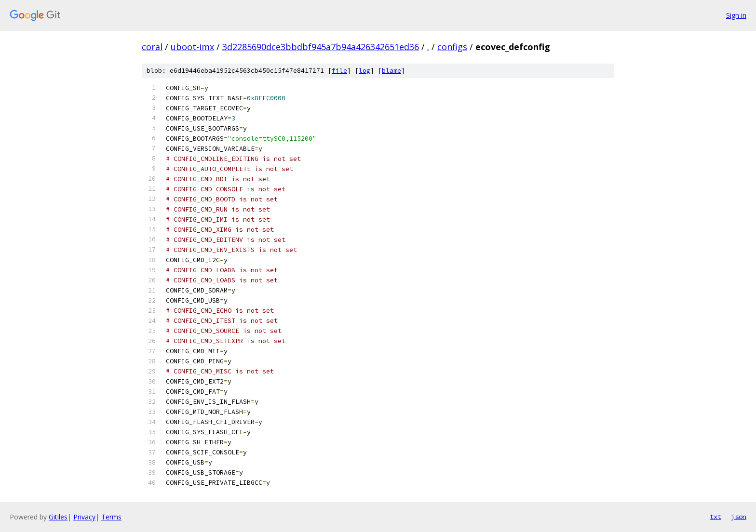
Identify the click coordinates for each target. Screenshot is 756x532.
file (339, 71)
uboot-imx (192, 47)
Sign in (736, 15)
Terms (111, 517)
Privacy (84, 517)
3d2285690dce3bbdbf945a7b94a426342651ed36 (321, 47)
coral (152, 47)
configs (452, 47)
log (364, 71)
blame (391, 71)
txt (715, 517)
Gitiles (58, 517)
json (739, 517)
